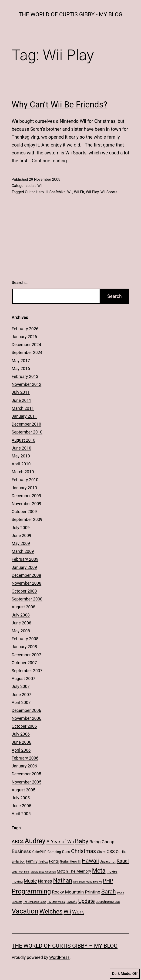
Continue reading (49, 161)
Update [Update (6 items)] (86, 901)
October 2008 (24, 591)
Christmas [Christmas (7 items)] (84, 851)
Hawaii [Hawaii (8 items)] (90, 861)
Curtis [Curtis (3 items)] (121, 852)
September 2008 (27, 599)
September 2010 (27, 432)
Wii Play (92, 192)
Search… (20, 282)
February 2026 (25, 329)
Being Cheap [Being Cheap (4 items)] (102, 842)
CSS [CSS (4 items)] (111, 852)
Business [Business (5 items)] (21, 851)
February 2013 (25, 376)
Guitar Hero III (36, 192)
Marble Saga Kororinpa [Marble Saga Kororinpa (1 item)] (43, 872)
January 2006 (24, 766)
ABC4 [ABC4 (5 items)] (18, 842)
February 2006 (25, 758)
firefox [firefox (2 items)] (43, 862)
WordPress (59, 957)
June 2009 (21, 535)
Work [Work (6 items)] (78, 912)
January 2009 (24, 567)
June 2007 (21, 695)
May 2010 (21, 456)
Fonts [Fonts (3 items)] (54, 861)
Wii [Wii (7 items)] (67, 912)
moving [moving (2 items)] (17, 882)
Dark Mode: (125, 974)
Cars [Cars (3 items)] (66, 852)
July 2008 (21, 615)
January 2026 (24, 337)
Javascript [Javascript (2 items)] (108, 862)
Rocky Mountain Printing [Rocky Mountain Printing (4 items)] (76, 892)
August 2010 (23, 440)
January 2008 (24, 647)
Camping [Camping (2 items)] (54, 852)
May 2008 (21, 631)
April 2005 (21, 814)
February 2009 (25, 559)
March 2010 (23, 472)
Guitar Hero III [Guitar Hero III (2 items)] (70, 862)
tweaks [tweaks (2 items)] (72, 902)
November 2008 (27, 583)
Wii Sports (109, 192)
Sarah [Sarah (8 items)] (108, 892)
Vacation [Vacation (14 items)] (25, 911)
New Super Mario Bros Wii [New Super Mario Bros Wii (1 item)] (88, 882)
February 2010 (25, 480)
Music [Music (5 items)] (30, 881)
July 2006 (21, 734)
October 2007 (24, 663)
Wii (40, 186)
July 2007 (21, 686)
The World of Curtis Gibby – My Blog (65, 946)
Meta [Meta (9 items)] (99, 870)
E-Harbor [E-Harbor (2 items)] (18, 862)
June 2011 (21, 400)
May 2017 (21, 361)
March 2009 (23, 551)
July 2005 (21, 798)
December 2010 (26, 424)
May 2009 (21, 543)
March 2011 (23, 408)
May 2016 (21, 368)
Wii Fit (79, 192)
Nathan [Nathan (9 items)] (63, 880)
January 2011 (24, 416)
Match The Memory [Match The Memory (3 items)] (74, 871)
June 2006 (21, 742)
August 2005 (23, 790)
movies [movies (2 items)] (112, 872)
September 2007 (27, 671)
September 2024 (27, 352)
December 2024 (26, 345)
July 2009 (21, 528)
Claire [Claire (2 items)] (101, 852)
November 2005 (27, 782)
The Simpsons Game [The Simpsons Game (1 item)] (35, 902)
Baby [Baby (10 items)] (82, 841)
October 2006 (24, 726)
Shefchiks (57, 192)
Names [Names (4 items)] (45, 881)
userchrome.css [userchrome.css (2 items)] (108, 902)
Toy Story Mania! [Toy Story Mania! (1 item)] (56, 902)
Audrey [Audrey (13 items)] (35, 841)
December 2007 (26, 655)
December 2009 (26, 496)
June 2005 (21, 806)
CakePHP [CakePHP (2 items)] (39, 852)
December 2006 (26, 710)
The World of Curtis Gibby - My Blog (70, 14)
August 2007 (23, 678)
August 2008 (23, 607)
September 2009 (27, 519)
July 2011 (21, 392)
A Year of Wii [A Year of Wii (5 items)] (60, 842)
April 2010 (21, 464)
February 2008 (25, 639)
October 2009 (24, 512)
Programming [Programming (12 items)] (31, 891)
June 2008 (21, 623)
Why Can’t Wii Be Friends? (59, 105)
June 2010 (21, 448)
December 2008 (26, 575)
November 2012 (27, 384)
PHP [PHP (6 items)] (108, 881)
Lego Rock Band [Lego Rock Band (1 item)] (21, 872)
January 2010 (24, 488)
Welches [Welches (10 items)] (51, 911)
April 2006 (21, 750)
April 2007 (21, 702)
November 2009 (27, 504)
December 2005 (26, 774)
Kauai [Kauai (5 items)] (123, 861)
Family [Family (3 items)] (32, 861)
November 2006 (27, 718)
